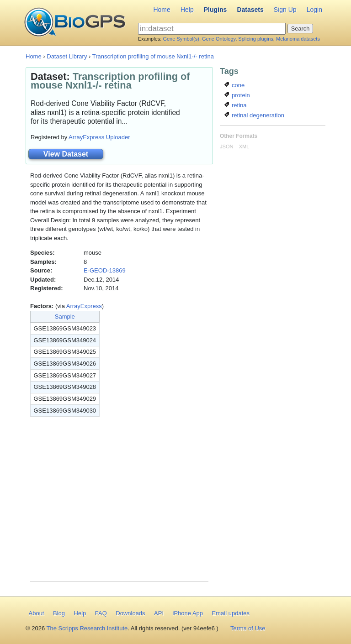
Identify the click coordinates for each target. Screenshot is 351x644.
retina (235, 105)
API (159, 613)
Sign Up (285, 10)
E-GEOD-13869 (105, 270)
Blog (59, 613)
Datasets (250, 10)
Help (187, 10)
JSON (226, 147)
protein (237, 95)
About (37, 613)
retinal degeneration (254, 115)
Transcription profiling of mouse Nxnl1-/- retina (153, 56)
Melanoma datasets (298, 39)
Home (162, 10)
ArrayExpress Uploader (99, 137)
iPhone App (188, 613)
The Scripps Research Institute (87, 628)
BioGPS (75, 23)
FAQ (101, 613)
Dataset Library (67, 56)
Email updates (231, 613)
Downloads (130, 613)
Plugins (215, 10)
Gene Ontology (219, 39)
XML (244, 147)
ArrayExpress (84, 306)
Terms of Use (248, 628)
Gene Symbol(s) (181, 39)
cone (234, 85)
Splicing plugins (255, 39)
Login (314, 10)
